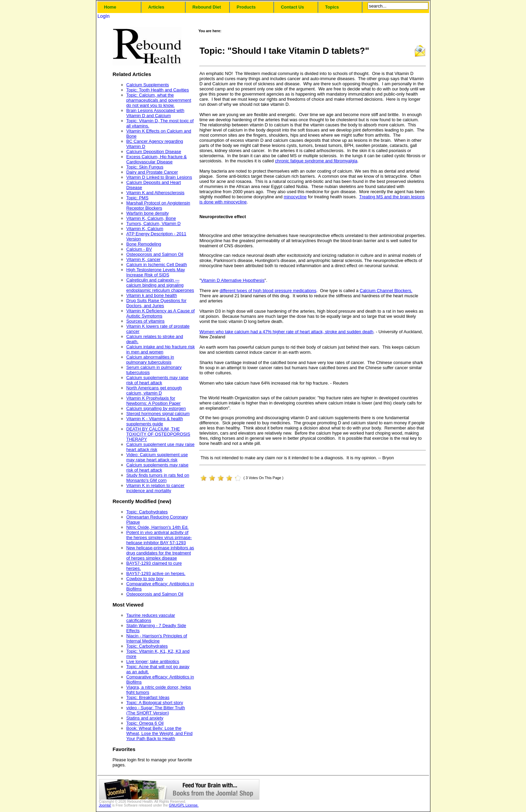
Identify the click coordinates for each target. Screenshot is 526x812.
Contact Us (293, 7)
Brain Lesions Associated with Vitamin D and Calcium (155, 113)
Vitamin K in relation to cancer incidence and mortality (156, 488)
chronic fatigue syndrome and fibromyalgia (316, 161)
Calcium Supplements (148, 85)
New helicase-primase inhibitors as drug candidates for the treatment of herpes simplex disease (160, 553)
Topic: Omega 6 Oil (145, 723)
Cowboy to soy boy (145, 579)
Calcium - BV (139, 249)
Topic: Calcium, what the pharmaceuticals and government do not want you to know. (159, 100)
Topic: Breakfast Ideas (148, 697)
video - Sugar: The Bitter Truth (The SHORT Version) (156, 710)
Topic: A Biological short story (155, 703)
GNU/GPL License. (184, 805)
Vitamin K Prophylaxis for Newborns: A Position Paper (154, 401)
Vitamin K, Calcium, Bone (151, 218)
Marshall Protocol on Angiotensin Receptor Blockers (158, 205)
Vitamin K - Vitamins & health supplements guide (155, 421)
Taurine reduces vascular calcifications (151, 618)
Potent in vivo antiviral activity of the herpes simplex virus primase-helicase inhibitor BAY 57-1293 (159, 538)
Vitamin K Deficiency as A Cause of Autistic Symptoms (161, 313)
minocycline (295, 197)
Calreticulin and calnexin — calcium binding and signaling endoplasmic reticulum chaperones (160, 285)
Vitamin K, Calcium (145, 229)
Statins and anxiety (145, 718)
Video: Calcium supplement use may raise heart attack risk (157, 457)
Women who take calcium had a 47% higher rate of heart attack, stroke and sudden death (286, 332)
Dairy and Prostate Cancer (152, 172)
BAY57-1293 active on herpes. (156, 573)
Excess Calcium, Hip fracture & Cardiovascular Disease (157, 159)
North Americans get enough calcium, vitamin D (154, 390)
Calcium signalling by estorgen (156, 408)
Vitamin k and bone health (152, 295)
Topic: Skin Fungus (145, 167)
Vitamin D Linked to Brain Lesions (159, 177)
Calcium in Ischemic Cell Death (157, 265)
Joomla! (105, 805)
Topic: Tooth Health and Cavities (158, 90)
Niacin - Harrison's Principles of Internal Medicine (157, 638)
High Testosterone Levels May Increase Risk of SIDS (156, 272)
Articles (156, 7)
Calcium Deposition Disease (154, 152)
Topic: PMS (138, 198)
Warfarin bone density (148, 213)
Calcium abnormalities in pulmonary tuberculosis (150, 360)
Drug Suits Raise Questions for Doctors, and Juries (157, 303)
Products (246, 7)
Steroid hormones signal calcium (158, 414)
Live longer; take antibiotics (153, 661)
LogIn (104, 16)
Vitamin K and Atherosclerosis (156, 193)
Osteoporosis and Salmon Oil (155, 254)
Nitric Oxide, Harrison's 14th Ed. (158, 527)
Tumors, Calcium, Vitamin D (154, 223)
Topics (332, 7)
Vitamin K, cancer (144, 259)
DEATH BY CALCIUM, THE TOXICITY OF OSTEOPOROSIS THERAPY (158, 434)
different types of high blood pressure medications (268, 291)
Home (110, 7)
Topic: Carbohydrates (147, 512)
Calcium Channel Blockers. (386, 291)
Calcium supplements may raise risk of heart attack (157, 380)
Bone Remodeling (144, 244)
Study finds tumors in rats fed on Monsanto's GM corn (158, 478)
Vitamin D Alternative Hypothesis (233, 280)
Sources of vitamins (146, 321)
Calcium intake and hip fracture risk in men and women (161, 349)
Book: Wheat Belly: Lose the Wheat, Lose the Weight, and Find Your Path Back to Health (160, 733)
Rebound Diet (207, 7)
